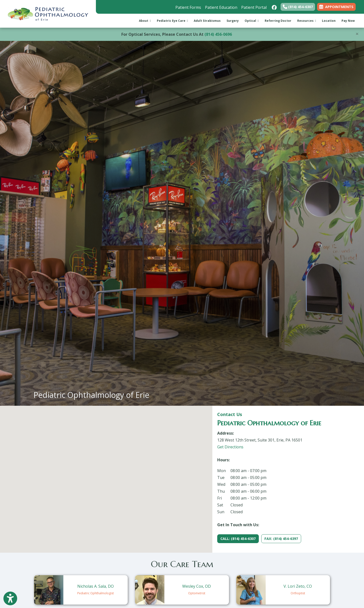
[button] (106, 475)
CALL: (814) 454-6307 (238, 539)
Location (329, 21)
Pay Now (350, 20)
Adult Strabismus (207, 21)
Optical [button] (252, 21)
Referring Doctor (278, 21)
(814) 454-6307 (298, 7)
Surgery (233, 21)
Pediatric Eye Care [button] (172, 21)
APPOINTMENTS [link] (336, 7)
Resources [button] (307, 21)
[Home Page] (48, 13)
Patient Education (221, 7)
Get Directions (230, 447)
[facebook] (274, 6)
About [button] (145, 21)
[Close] (357, 34)
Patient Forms (188, 7)
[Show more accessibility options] (10, 599)
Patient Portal (254, 7)
